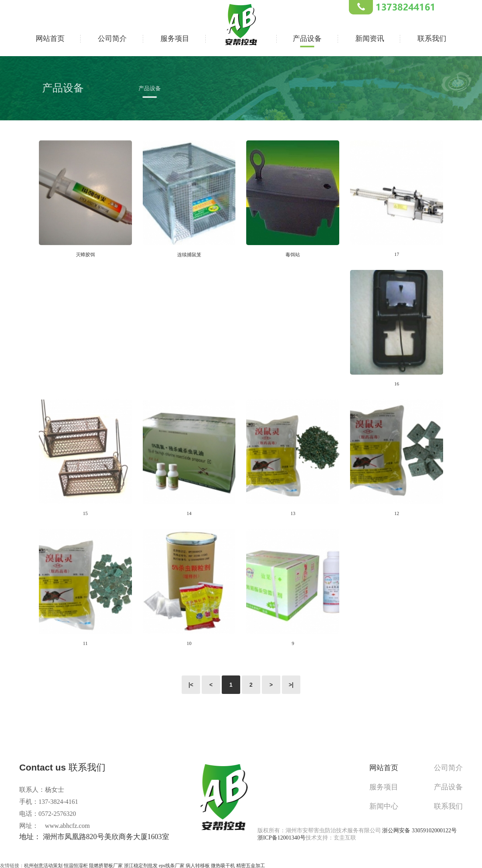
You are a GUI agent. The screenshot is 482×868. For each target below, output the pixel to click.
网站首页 (50, 38)
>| (291, 685)
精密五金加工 (251, 864)
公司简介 (112, 38)
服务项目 (175, 38)
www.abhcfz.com (67, 826)
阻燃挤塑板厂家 (106, 864)
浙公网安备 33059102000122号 (419, 829)
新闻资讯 (370, 38)
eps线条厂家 (172, 864)
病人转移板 (198, 864)
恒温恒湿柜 (76, 864)
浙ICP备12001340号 (282, 837)
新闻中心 (389, 803)
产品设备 (307, 38)
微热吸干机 (223, 864)
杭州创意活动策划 (43, 864)
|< (191, 685)
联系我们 (432, 38)
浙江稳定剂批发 (141, 864)
